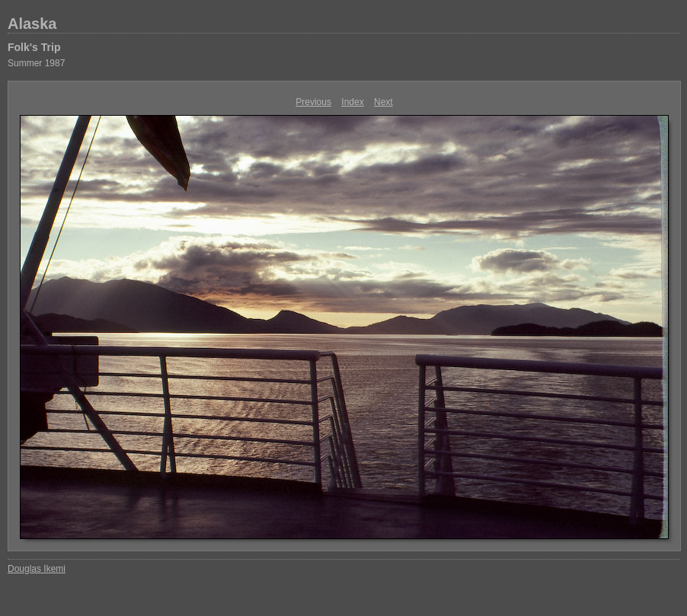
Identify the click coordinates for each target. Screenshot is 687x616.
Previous (313, 102)
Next (383, 102)
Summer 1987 (36, 63)
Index (352, 102)
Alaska (32, 24)
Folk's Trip (34, 47)
